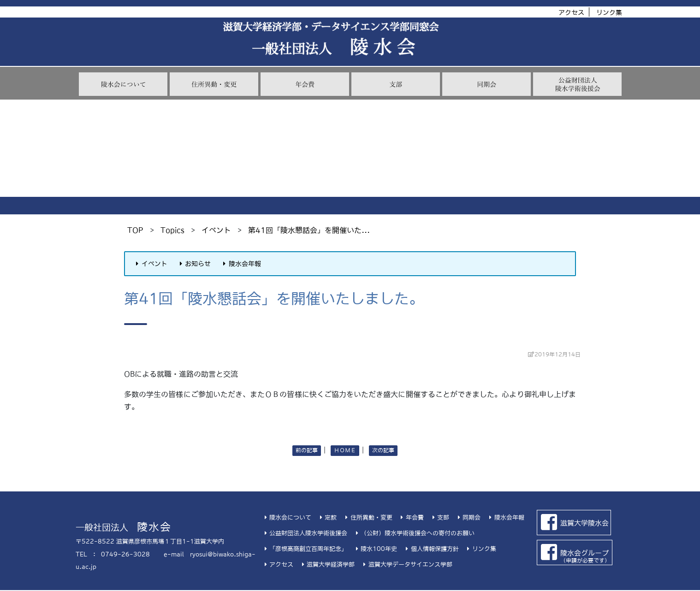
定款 (327, 517)
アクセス (571, 12)
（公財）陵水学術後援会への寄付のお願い (414, 533)
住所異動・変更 (367, 517)
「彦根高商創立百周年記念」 (305, 549)
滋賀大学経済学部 (327, 564)
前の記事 (307, 450)
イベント (216, 230)
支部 (439, 517)
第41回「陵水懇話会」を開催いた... (309, 230)
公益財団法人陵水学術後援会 (305, 533)
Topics (172, 230)
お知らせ (194, 264)
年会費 (411, 517)
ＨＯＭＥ (345, 450)
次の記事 (383, 450)
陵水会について (287, 517)
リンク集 (609, 12)
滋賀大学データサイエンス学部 (406, 564)
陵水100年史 (375, 549)
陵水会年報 (241, 264)
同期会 (468, 517)
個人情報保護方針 (431, 549)
